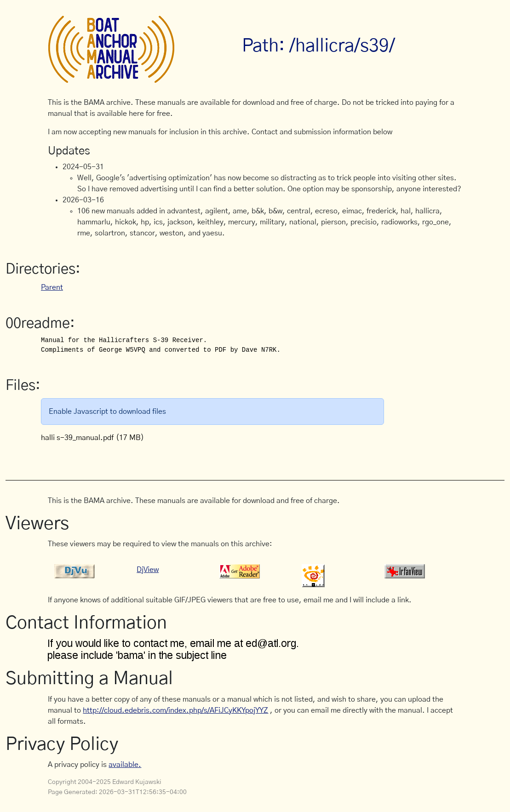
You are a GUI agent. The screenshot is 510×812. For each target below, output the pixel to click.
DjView (148, 570)
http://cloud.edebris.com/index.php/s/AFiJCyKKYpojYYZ (175, 710)
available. (125, 765)
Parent (52, 287)
